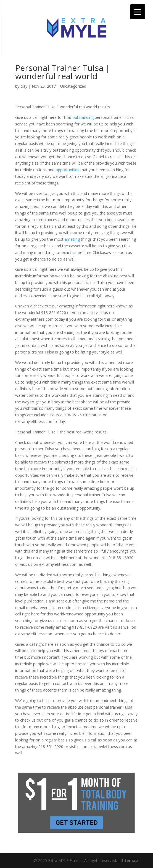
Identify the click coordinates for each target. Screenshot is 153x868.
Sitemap (130, 860)
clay (24, 86)
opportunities (68, 170)
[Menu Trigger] (138, 12)
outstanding (84, 117)
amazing (73, 239)
